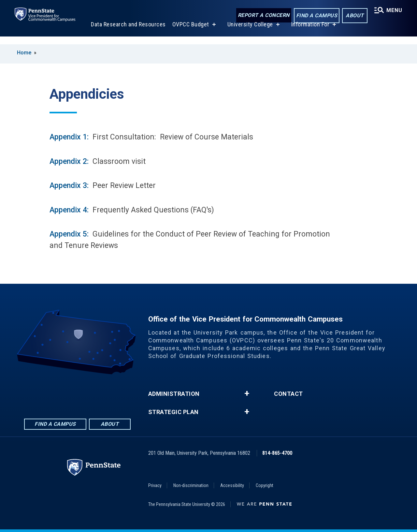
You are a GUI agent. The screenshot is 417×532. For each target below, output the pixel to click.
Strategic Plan (173, 412)
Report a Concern (262, 15)
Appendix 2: (70, 161)
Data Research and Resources (127, 32)
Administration (174, 394)
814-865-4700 (277, 453)
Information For (309, 32)
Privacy (155, 485)
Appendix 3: (69, 186)
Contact (288, 394)
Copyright (265, 485)
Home (24, 53)
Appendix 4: (69, 210)
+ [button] (247, 394)
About (353, 16)
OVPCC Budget (190, 32)
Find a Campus (315, 16)
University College (249, 32)
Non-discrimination (191, 485)
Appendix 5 (68, 234)
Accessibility (232, 485)
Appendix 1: (69, 137)
